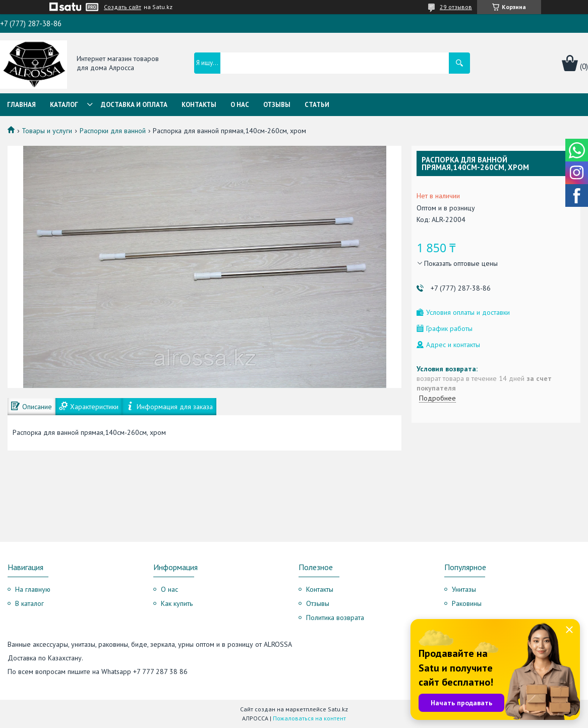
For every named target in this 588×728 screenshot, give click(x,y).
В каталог (30, 603)
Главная (21, 105)
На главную (33, 589)
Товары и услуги (47, 131)
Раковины (467, 603)
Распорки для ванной (113, 131)
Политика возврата (335, 618)
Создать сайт (123, 7)
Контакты (199, 105)
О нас (240, 105)
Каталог (64, 105)
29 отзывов (456, 7)
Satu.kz (338, 709)
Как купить (177, 603)
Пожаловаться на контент (309, 718)
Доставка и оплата (134, 105)
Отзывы (277, 105)
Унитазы (464, 589)
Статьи (317, 105)
